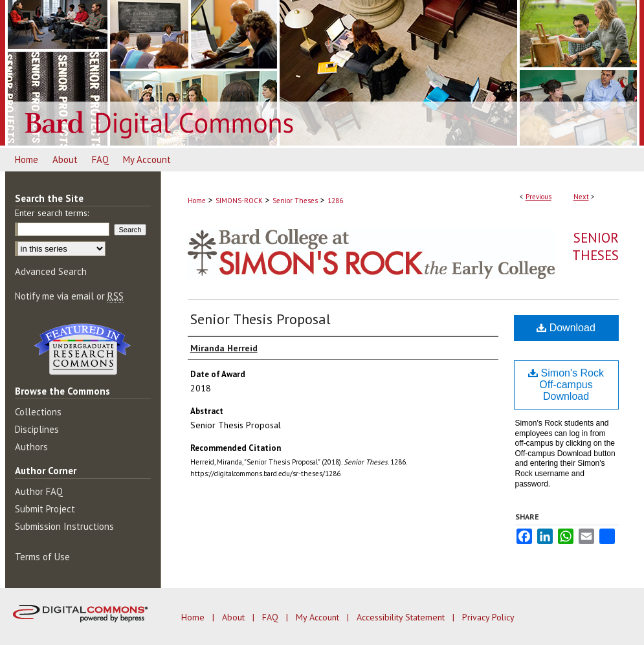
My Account (319, 617)
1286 (335, 201)
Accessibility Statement (402, 617)
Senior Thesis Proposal (261, 319)
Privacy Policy (488, 617)
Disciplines (37, 429)
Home (197, 201)
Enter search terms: (52, 213)
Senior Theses (295, 201)
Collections (38, 412)
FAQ (272, 617)
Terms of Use (42, 557)
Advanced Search (51, 271)
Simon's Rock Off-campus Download (566, 385)
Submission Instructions (64, 526)
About (235, 617)
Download (566, 328)
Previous (539, 197)
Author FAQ (39, 491)
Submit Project (45, 509)
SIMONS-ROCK (239, 201)
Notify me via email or (69, 296)
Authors (31, 447)
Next (581, 197)
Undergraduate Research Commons (83, 349)
